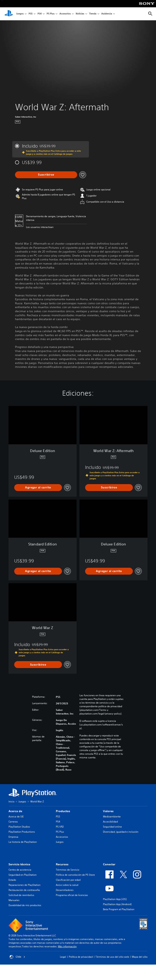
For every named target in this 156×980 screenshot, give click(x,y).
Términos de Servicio (68, 870)
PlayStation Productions (22, 832)
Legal (63, 957)
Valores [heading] (108, 811)
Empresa (13, 837)
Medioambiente (112, 816)
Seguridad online (112, 827)
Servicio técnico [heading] (19, 864)
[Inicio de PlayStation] (9, 14)
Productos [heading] (63, 811)
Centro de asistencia (20, 870)
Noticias (80, 14)
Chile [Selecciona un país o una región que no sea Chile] (17, 957)
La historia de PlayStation (23, 842)
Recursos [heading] (62, 864)
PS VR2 (60, 827)
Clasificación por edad (68, 880)
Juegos (20, 14)
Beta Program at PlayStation (119, 909)
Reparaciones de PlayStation (24, 885)
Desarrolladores (65, 890)
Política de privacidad (81, 957)
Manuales (14, 900)
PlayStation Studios (19, 827)
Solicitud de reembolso (21, 895)
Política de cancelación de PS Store (75, 875)
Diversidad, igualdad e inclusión (121, 832)
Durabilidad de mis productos (25, 905)
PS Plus (51, 14)
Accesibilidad (110, 822)
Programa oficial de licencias (72, 895)
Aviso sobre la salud (67, 885)
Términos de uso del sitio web (112, 957)
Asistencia (107, 14)
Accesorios (65, 14)
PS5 (31, 14)
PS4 (40, 14)
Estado (12, 880)
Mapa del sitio (140, 957)
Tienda (93, 14)
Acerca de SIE (16, 816)
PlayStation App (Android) (117, 904)
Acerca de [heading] (15, 811)
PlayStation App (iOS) (115, 899)
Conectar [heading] (109, 864)
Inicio (11, 801)
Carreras (13, 822)
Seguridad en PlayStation (23, 875)
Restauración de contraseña (24, 890)
